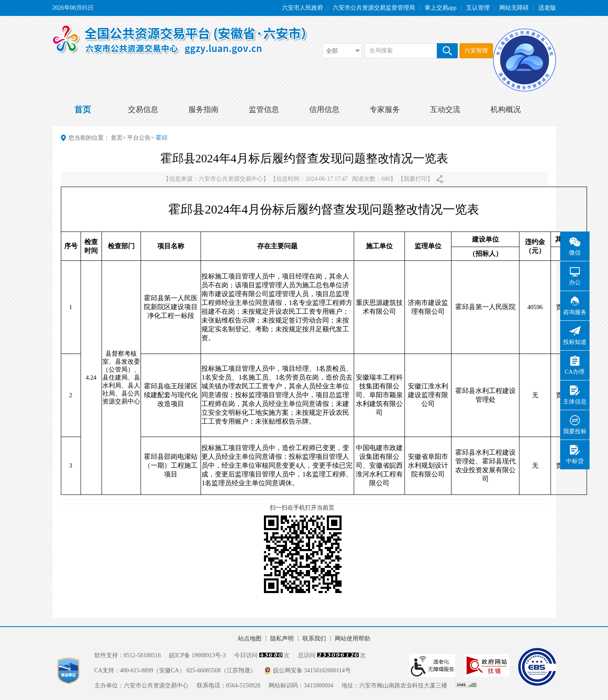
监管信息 (264, 109)
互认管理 (478, 8)
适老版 (547, 8)
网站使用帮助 (352, 639)
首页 (83, 109)
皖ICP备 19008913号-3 (197, 655)
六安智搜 (476, 51)
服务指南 (204, 109)
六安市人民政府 (303, 8)
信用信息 (324, 109)
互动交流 (445, 109)
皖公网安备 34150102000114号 (312, 670)
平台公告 (139, 138)
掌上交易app (441, 8)
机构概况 (506, 109)
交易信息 (143, 109)
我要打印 (415, 179)
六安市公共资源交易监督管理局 (374, 8)
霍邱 (162, 138)
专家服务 (385, 109)
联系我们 (314, 639)
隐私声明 (282, 639)
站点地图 (250, 639)
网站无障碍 (514, 8)
